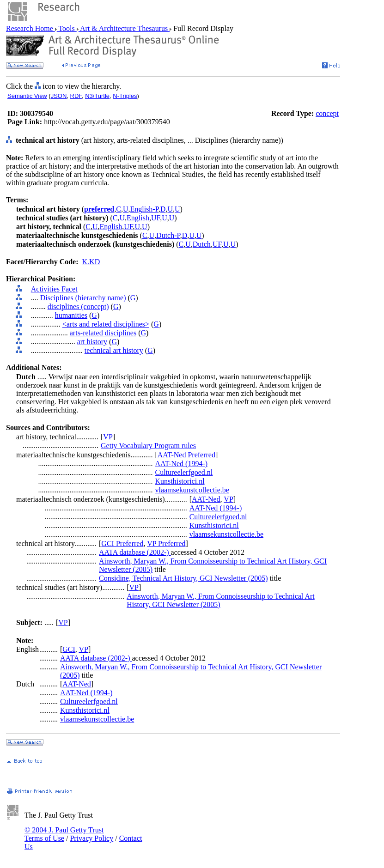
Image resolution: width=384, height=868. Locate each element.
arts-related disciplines (103, 333)
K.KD (91, 262)
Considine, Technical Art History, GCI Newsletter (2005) (183, 578)
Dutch (202, 244)
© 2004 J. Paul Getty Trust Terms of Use (64, 834)
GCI (69, 649)
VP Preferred (166, 543)
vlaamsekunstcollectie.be (192, 490)
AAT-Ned (206, 499)
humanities (71, 315)
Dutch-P (168, 235)
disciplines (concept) (78, 307)
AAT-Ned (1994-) (181, 464)
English (138, 218)
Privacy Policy (91, 838)
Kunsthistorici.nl (180, 481)
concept (327, 113)
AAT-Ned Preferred (186, 455)
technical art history (114, 350)
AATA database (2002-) (135, 552)
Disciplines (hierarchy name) (83, 298)
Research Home (30, 28)
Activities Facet (54, 289)
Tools (67, 28)
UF (155, 218)
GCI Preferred (122, 543)
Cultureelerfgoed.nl (184, 472)
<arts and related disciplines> (106, 324)
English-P (144, 209)
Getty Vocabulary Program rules (148, 446)
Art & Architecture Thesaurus (124, 28)
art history (92, 342)
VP (108, 437)
